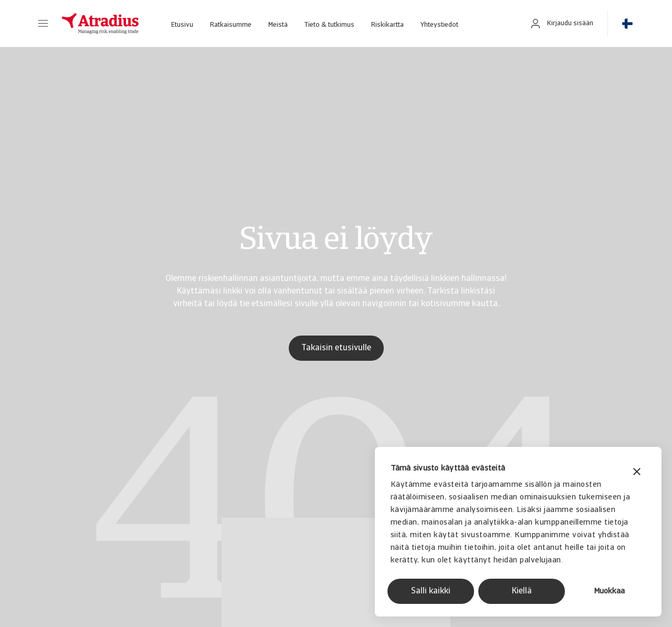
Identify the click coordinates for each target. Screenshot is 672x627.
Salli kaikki (431, 591)
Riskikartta (387, 25)
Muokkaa (609, 592)
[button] (43, 24)
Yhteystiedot (439, 25)
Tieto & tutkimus (329, 25)
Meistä (278, 25)
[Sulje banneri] (637, 473)
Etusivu (182, 25)
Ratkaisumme (231, 25)
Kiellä (522, 591)
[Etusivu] (100, 24)
